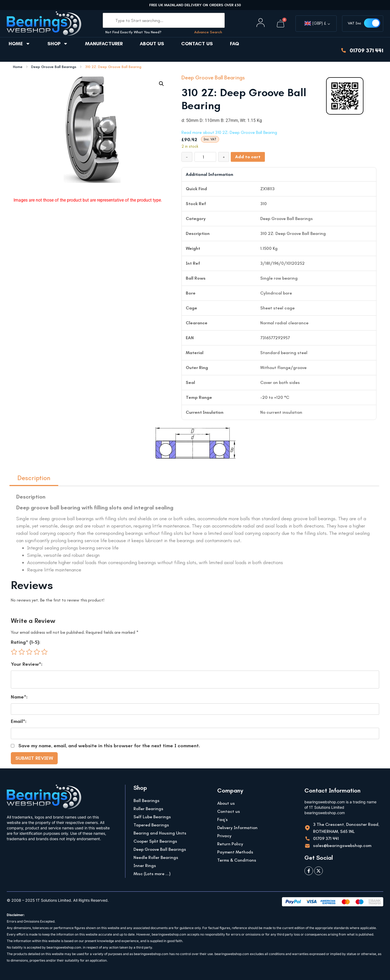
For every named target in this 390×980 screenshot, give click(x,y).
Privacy (224, 836)
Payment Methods (235, 852)
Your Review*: (27, 664)
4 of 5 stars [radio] (37, 652)
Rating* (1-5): (26, 642)
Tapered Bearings (151, 825)
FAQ (235, 44)
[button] (161, 84)
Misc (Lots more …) (152, 874)
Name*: (19, 697)
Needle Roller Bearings (156, 857)
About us (152, 44)
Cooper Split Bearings (155, 841)
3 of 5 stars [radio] (29, 652)
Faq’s (222, 819)
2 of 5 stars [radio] (22, 652)
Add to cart (248, 157)
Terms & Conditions (237, 860)
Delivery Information (237, 828)
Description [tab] (34, 478)
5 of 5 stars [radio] (44, 652)
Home (19, 44)
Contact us (197, 44)
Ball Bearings (147, 801)
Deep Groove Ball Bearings (54, 67)
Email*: (19, 721)
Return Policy (230, 844)
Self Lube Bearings (152, 817)
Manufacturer (104, 44)
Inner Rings (145, 866)
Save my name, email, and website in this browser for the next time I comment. (109, 746)
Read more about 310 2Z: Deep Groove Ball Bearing (229, 132)
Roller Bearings (148, 809)
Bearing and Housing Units (160, 833)
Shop (58, 44)
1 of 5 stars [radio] (14, 652)
